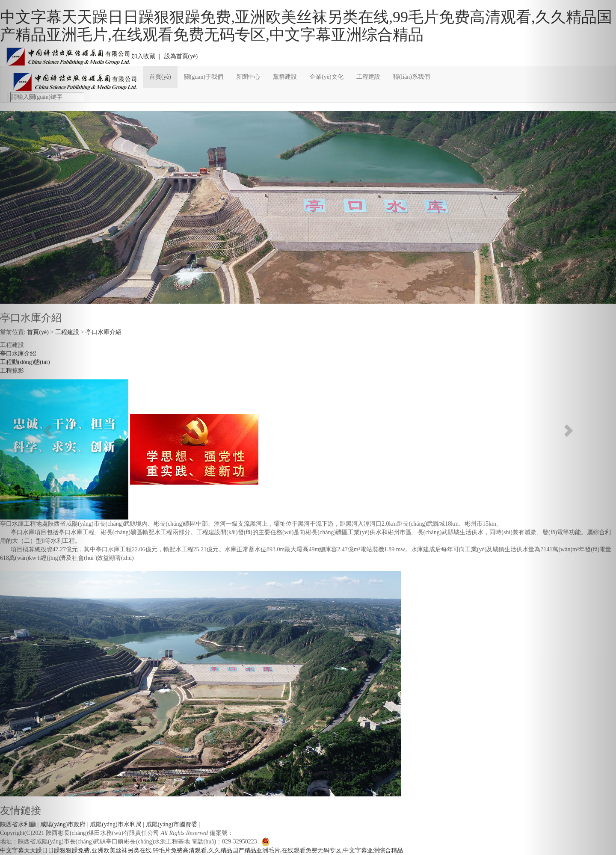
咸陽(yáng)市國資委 (172, 824)
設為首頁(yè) (181, 56)
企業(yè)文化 (327, 77)
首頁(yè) (160, 77)
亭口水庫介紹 (104, 332)
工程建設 (368, 77)
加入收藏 (143, 56)
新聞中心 (248, 77)
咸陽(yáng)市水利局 (116, 824)
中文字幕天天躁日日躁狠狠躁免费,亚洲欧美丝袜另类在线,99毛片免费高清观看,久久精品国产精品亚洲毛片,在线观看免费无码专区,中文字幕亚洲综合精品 (306, 26)
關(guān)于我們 (204, 77)
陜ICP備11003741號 (259, 833)
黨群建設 (285, 77)
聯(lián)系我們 (412, 77)
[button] (46, 427)
